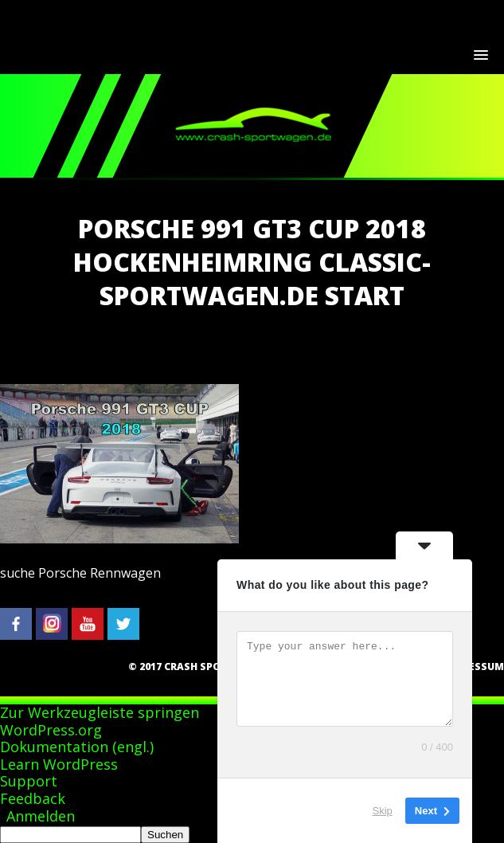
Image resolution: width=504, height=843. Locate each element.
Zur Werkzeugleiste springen (100, 712)
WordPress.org (51, 730)
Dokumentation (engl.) (77, 747)
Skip (383, 811)
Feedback (33, 798)
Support (29, 781)
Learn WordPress (59, 764)
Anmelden (41, 816)
